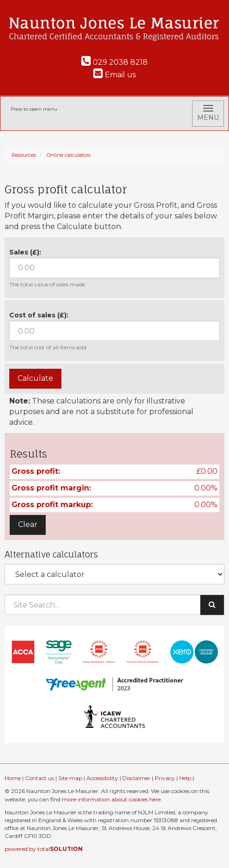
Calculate (35, 378)
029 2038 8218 (114, 62)
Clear (28, 524)
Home (13, 778)
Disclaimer (136, 778)
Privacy (165, 778)
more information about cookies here (111, 799)
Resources (24, 155)
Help (185, 778)
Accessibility (102, 778)
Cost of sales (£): (39, 315)
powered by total (44, 849)
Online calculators (69, 155)
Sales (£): (25, 252)
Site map (70, 778)
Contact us (39, 778)
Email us (114, 75)
